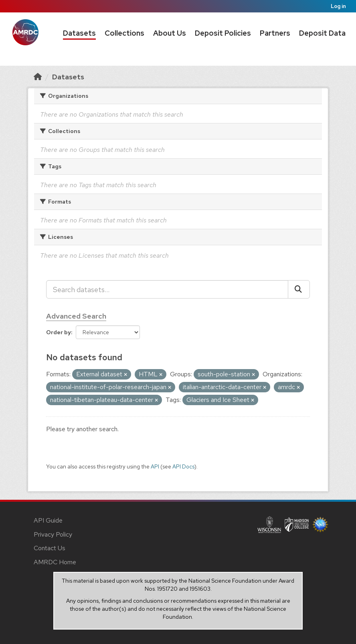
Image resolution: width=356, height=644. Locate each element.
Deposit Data (322, 33)
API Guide (48, 520)
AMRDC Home (55, 562)
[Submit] (299, 289)
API (155, 466)
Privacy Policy (53, 534)
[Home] (38, 77)
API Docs (183, 466)
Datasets (79, 33)
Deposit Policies (223, 33)
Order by (59, 332)
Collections (124, 33)
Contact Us (50, 548)
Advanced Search (76, 316)
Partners (275, 33)
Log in (338, 6)
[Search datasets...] (167, 289)
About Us (170, 33)
